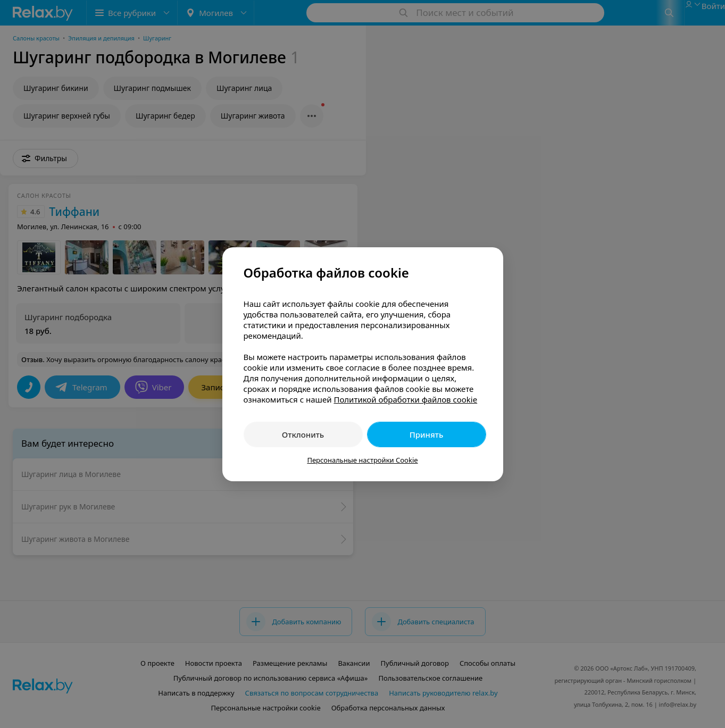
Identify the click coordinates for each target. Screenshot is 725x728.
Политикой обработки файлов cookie (405, 399)
